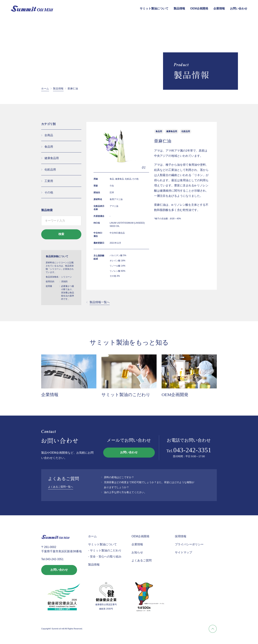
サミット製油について (154, 8)
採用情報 (181, 536)
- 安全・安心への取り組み (105, 557)
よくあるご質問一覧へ (61, 487)
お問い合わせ (239, 8)
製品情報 (179, 8)
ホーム (45, 88)
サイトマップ (183, 552)
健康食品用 (52, 158)
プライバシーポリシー (189, 544)
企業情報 (219, 8)
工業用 (49, 181)
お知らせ (137, 552)
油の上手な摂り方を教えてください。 (125, 492)
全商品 (49, 135)
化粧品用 (50, 170)
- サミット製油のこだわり (105, 550)
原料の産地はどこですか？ (119, 477)
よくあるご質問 (142, 560)
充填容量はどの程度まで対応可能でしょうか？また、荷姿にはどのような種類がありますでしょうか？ (149, 485)
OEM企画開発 (199, 8)
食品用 (49, 147)
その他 (49, 192)
